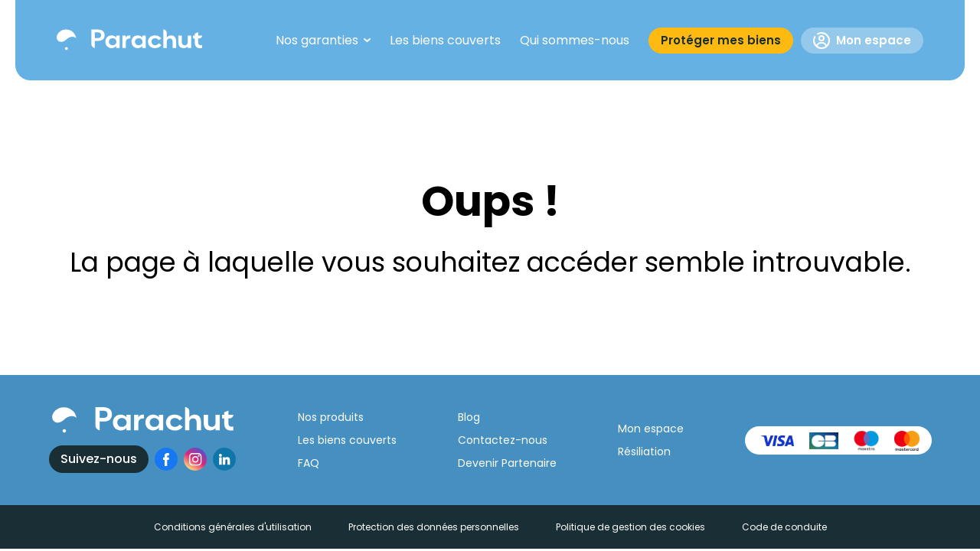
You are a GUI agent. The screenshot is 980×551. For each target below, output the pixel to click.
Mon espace (862, 41)
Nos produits (331, 417)
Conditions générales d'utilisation (233, 527)
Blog (469, 417)
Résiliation (644, 452)
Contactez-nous (503, 440)
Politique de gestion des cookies (630, 527)
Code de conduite (784, 527)
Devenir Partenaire (507, 463)
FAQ (309, 463)
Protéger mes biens (721, 40)
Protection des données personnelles (434, 527)
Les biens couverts (347, 440)
